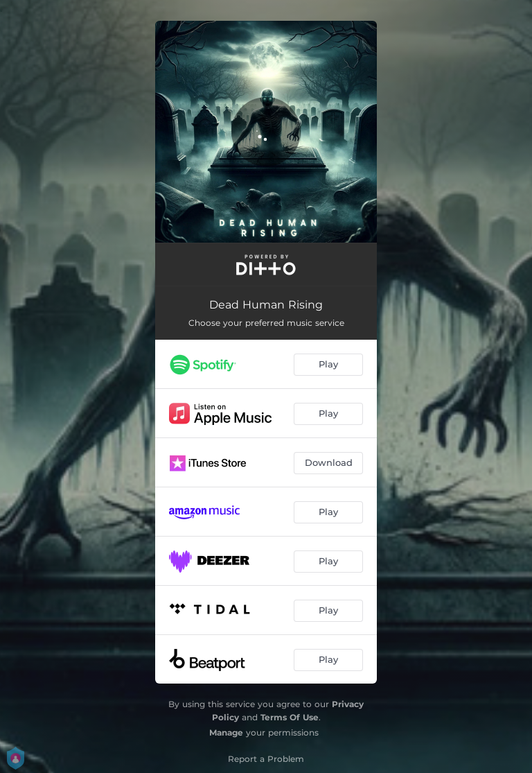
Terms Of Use (290, 717)
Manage (226, 732)
